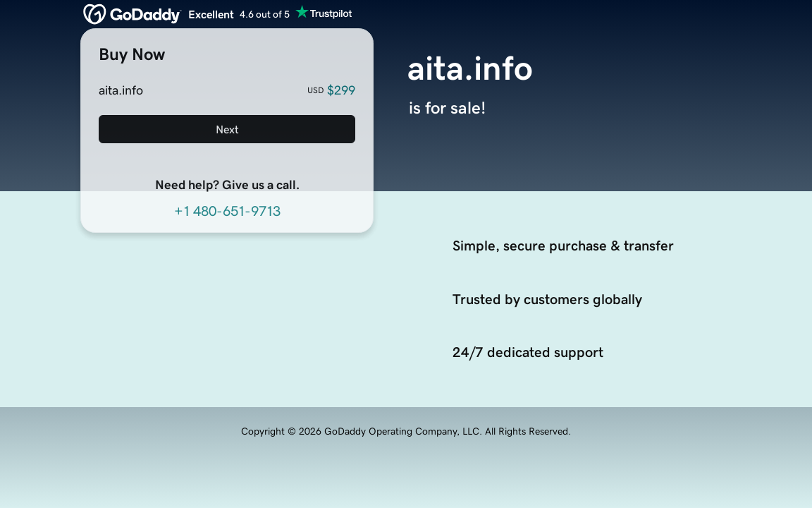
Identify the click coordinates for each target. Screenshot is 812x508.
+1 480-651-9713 (227, 211)
